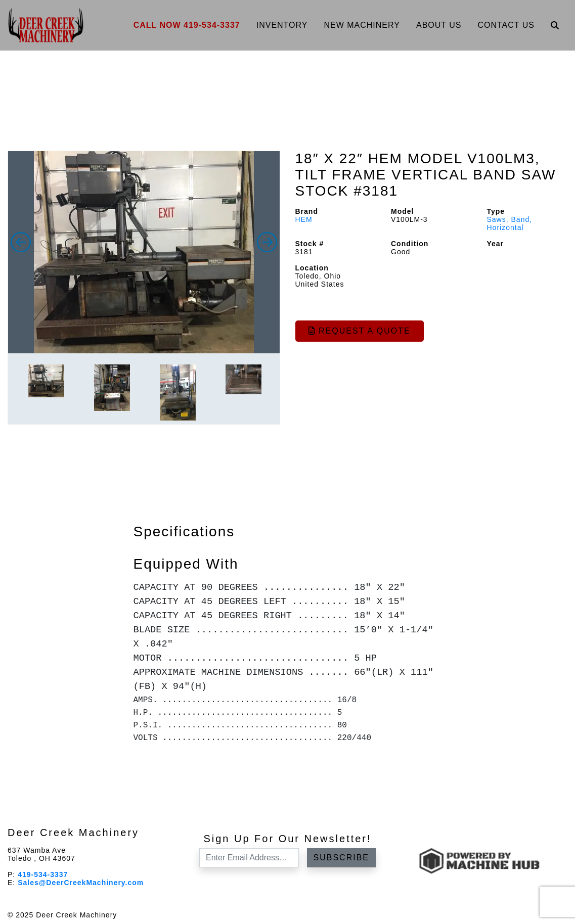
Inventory (282, 25)
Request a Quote (360, 331)
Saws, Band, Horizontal (510, 223)
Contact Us (506, 25)
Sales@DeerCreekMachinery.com (81, 883)
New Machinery (362, 25)
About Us (439, 25)
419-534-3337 (43, 874)
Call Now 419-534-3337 (187, 25)
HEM (304, 219)
